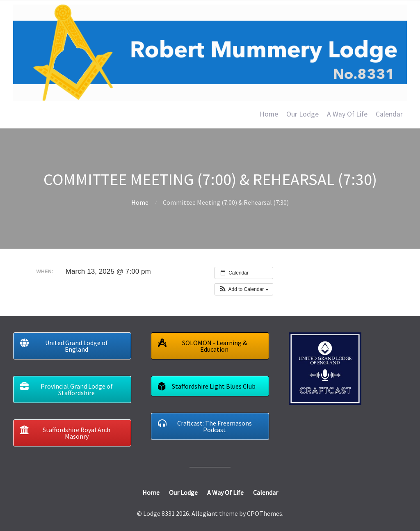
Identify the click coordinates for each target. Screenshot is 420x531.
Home (269, 114)
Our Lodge (302, 114)
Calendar (389, 114)
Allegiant (205, 513)
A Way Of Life (347, 114)
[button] (244, 289)
